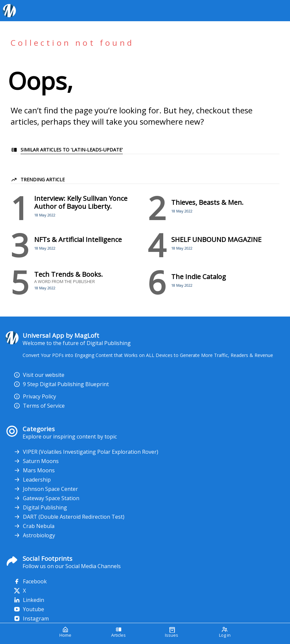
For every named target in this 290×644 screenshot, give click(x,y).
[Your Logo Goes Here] (142, 11)
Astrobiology (34, 535)
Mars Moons (34, 470)
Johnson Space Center (46, 489)
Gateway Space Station (46, 498)
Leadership (32, 480)
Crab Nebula (34, 526)
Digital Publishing (40, 507)
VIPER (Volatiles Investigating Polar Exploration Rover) (86, 452)
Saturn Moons (36, 461)
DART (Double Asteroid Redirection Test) (69, 517)
